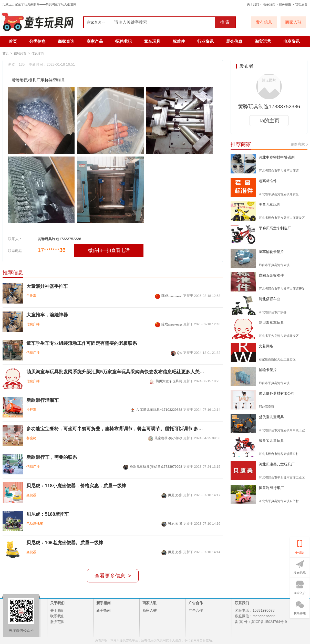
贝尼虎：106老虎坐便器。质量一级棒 (65, 543)
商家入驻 (150, 610)
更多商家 (299, 144)
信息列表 (20, 53)
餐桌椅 (31, 438)
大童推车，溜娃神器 (47, 315)
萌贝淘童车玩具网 (166, 381)
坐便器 (31, 495)
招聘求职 (123, 41)
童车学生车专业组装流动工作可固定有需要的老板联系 (82, 343)
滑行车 (31, 410)
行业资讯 (205, 41)
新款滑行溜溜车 (43, 400)
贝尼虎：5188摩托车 (48, 514)
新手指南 (104, 610)
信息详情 (38, 53)
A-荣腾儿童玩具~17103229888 (156, 410)
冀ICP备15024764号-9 (269, 622)
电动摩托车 (35, 524)
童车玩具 (152, 41)
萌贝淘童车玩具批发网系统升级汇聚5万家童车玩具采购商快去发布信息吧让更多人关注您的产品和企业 (116, 372)
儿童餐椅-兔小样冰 (165, 438)
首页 (13, 41)
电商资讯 (292, 41)
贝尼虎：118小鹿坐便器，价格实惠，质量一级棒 (76, 486)
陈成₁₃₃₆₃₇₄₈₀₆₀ (169, 296)
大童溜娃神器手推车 (47, 286)
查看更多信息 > (113, 576)
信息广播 (33, 324)
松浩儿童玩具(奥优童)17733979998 (153, 467)
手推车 (31, 296)
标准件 (179, 41)
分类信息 (37, 41)
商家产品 (95, 41)
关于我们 (253, 4)
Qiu (176, 353)
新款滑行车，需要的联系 (52, 457)
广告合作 (196, 610)
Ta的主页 (269, 121)
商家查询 (66, 41)
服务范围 (285, 4)
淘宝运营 (263, 41)
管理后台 (301, 4)
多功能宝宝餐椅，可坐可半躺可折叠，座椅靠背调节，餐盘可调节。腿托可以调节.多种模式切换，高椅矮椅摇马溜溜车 (116, 429)
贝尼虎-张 (172, 495)
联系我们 (269, 4)
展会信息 (234, 41)
